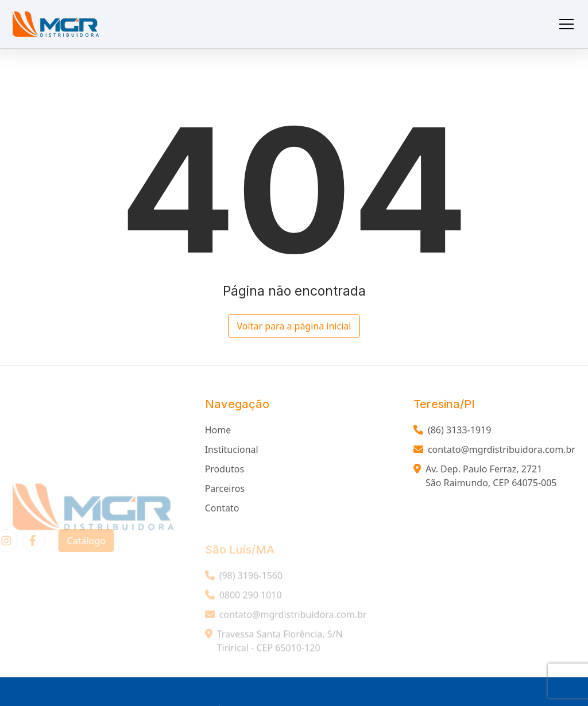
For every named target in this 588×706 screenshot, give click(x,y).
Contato (222, 510)
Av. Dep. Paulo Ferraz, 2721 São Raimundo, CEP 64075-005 (485, 478)
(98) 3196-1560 (244, 582)
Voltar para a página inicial (294, 326)
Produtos (225, 471)
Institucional (232, 452)
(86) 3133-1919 (452, 432)
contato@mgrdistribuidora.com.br (494, 452)
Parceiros (225, 491)
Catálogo (80, 541)
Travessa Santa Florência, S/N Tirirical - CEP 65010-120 (274, 647)
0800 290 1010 (243, 602)
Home (218, 432)
